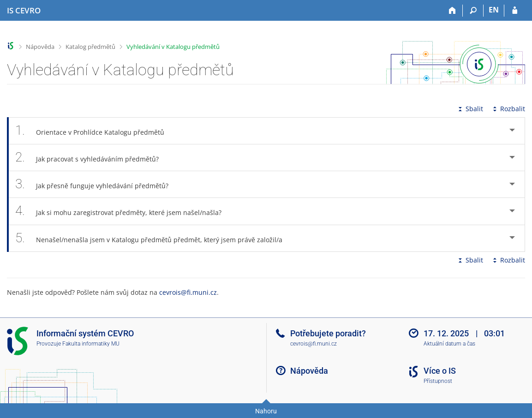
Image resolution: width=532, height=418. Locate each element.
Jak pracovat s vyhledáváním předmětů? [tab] (92, 158)
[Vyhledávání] (473, 11)
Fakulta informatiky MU (91, 344)
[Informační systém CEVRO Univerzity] (24, 11)
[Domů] (452, 11)
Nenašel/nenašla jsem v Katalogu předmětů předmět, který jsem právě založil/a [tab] (154, 238)
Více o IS (440, 371)
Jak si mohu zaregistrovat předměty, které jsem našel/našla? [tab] (123, 211)
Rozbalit (508, 109)
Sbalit (470, 109)
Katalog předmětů (90, 47)
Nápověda (40, 47)
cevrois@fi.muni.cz (188, 292)
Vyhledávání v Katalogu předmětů (173, 47)
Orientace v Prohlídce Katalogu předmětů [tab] (95, 131)
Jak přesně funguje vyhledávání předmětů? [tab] (97, 184)
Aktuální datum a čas (449, 344)
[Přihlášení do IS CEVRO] (515, 11)
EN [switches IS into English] (494, 10)
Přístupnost (438, 381)
